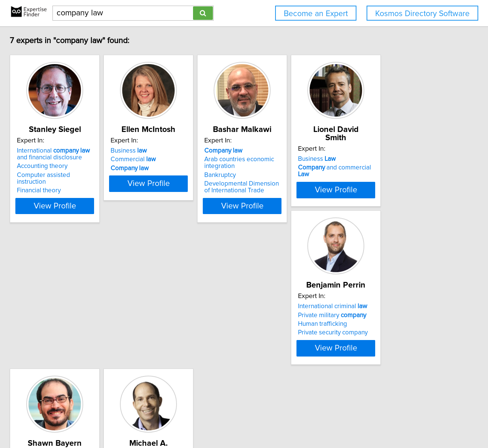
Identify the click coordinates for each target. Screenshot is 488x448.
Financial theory (48, 184)
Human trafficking (51, 340)
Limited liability (176, 331)
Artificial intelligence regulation (182, 349)
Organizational (165, 340)
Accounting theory (52, 166)
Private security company (61, 349)
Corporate (271, 322)
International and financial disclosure (69, 154)
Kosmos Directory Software (422, 14)
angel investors (272, 340)
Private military (60, 331)
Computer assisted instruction (68, 175)
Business (157, 151)
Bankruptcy (267, 175)
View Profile (74, 206)
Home (240, 421)
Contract (156, 322)
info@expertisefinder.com (197, 421)
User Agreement (293, 421)
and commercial (406, 159)
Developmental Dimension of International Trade (292, 187)
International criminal (61, 322)
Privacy (260, 421)
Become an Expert (316, 14)
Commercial (161, 159)
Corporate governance (283, 349)
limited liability (287, 331)
